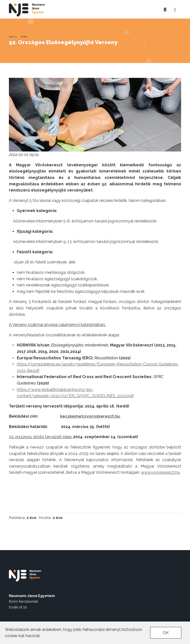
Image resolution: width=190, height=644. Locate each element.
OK (166, 633)
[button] (175, 8)
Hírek (24, 37)
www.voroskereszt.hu (160, 472)
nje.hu (13, 37)
